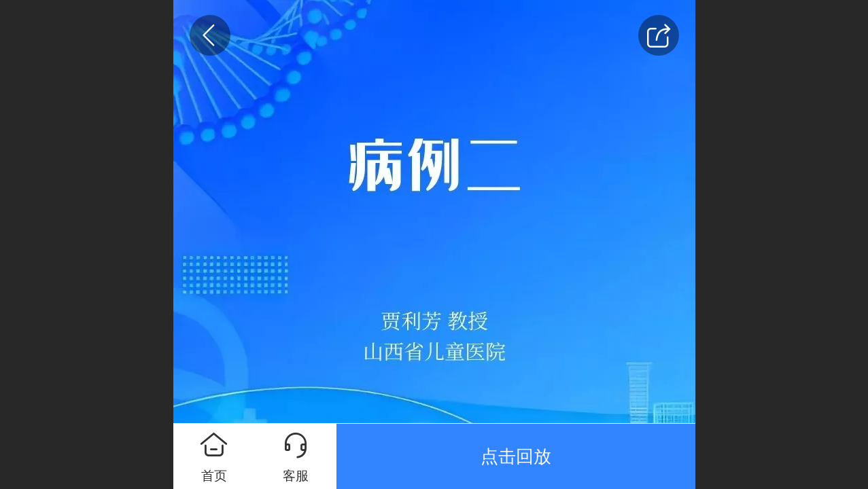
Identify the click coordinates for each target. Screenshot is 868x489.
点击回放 (516, 456)
